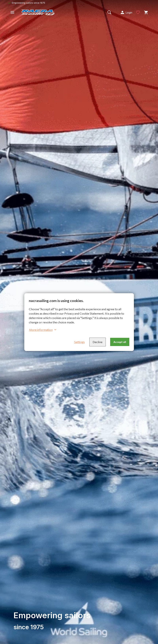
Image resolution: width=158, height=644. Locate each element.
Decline (98, 342)
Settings (79, 342)
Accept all (120, 342)
